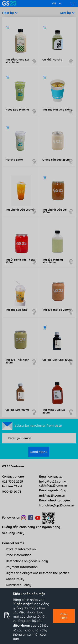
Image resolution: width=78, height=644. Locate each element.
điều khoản (22, 625)
